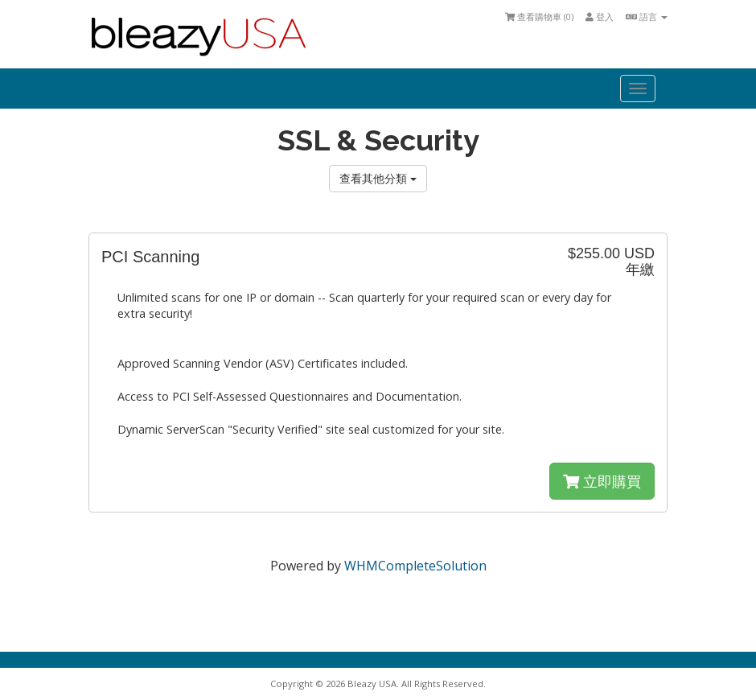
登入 (600, 16)
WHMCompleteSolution (415, 566)
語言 (647, 16)
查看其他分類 (378, 178)
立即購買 (602, 481)
